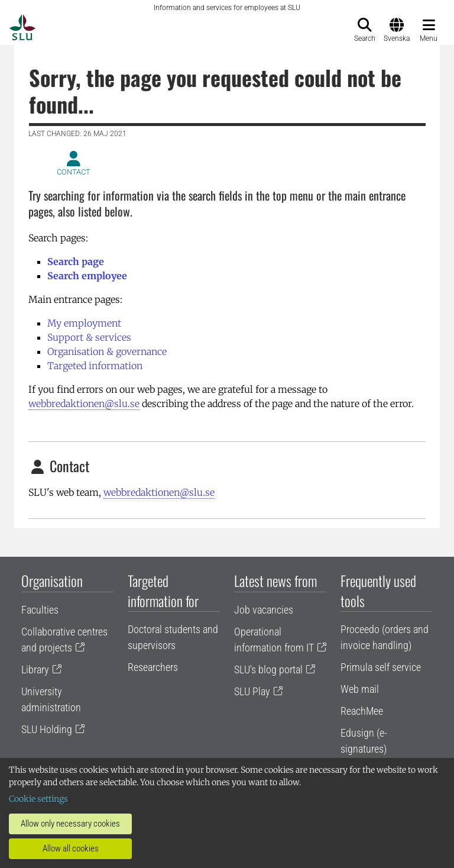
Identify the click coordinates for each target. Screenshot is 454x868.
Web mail (360, 689)
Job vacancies (264, 610)
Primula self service (381, 667)
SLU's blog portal (268, 669)
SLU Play (252, 691)
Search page (76, 262)
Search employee (87, 276)
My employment (84, 323)
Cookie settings (38, 799)
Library (35, 669)
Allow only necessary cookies (70, 824)
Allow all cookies (71, 848)
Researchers (153, 667)
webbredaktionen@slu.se (84, 404)
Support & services (89, 337)
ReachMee (362, 711)
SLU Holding (47, 729)
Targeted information (95, 366)
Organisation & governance (107, 351)
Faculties (40, 610)
